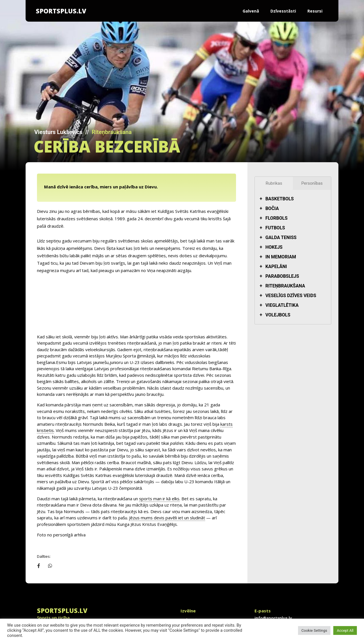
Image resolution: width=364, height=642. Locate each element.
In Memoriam (281, 257)
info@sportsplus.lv (68, 613)
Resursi (315, 11)
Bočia (272, 208)
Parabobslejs (282, 276)
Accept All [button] (345, 630)
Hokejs (274, 247)
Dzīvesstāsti (283, 11)
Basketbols (280, 199)
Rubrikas (274, 183)
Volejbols (278, 315)
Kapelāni (276, 267)
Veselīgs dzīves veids (291, 296)
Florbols (276, 218)
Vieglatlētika (282, 305)
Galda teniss (281, 237)
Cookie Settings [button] (314, 630)
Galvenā (251, 11)
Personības (312, 183)
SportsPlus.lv (61, 11)
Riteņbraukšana (112, 132)
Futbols (275, 228)
